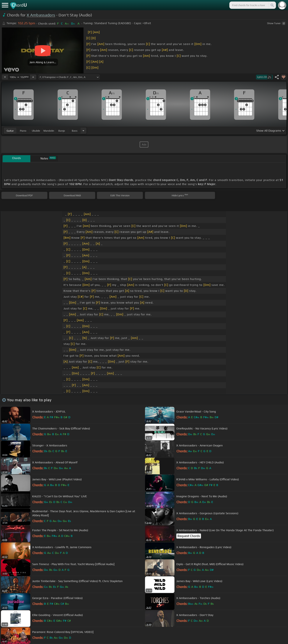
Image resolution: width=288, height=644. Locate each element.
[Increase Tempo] (33, 77)
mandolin (49, 131)
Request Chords (189, 536)
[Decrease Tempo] (5, 77)
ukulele (36, 131)
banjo (62, 131)
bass (75, 131)
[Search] (272, 5)
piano (23, 131)
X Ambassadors (41, 15)
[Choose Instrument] (83, 131)
